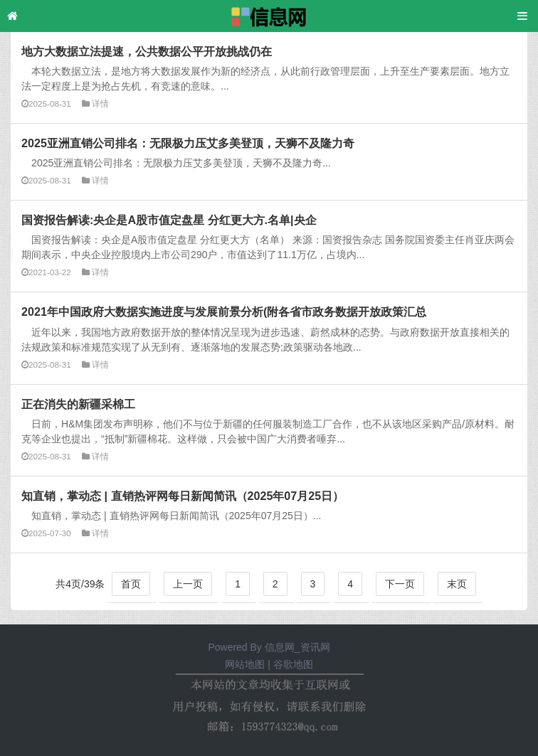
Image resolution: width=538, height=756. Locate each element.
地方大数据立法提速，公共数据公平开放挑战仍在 (147, 51)
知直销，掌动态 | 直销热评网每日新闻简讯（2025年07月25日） (183, 496)
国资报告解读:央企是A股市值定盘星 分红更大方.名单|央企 (169, 220)
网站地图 (245, 664)
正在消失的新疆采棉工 (78, 404)
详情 (100, 103)
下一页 (400, 584)
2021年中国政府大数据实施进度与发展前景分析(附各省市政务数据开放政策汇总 (224, 312)
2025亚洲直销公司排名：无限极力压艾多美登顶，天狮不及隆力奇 (188, 143)
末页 (457, 584)
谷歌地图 (293, 664)
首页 (131, 584)
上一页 (188, 584)
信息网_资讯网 (297, 647)
